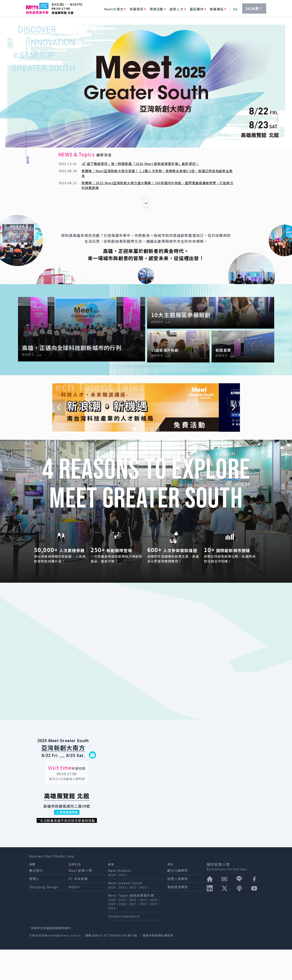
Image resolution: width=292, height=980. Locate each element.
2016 (143, 934)
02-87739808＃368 (113, 966)
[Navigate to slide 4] (152, 459)
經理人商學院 (178, 909)
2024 (112, 905)
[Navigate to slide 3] (146, 459)
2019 (112, 934)
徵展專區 (217, 9)
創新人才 (177, 9)
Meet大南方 (114, 9)
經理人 (34, 909)
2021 (143, 918)
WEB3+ (75, 917)
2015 (154, 934)
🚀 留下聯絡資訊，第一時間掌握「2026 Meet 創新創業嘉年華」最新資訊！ (140, 164)
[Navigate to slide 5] (157, 459)
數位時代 (36, 901)
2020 (154, 930)
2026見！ (254, 8)
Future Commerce (124, 947)
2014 (112, 939)
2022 (133, 918)
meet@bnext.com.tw (64, 966)
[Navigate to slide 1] (135, 459)
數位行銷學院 (178, 901)
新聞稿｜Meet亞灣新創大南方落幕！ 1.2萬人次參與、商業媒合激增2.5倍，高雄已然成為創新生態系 (157, 173)
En (235, 9)
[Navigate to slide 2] (140, 459)
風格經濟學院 (178, 917)
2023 (122, 905)
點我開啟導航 (67, 843)
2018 (122, 934)
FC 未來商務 (78, 909)
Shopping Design (44, 917)
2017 (133, 934)
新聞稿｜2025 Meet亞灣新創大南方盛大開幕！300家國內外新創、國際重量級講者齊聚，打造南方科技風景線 (158, 185)
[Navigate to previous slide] (59, 438)
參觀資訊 (136, 9)
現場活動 (157, 9)
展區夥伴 (197, 9)
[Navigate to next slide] (234, 438)
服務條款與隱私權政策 (158, 966)
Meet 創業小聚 (80, 901)
